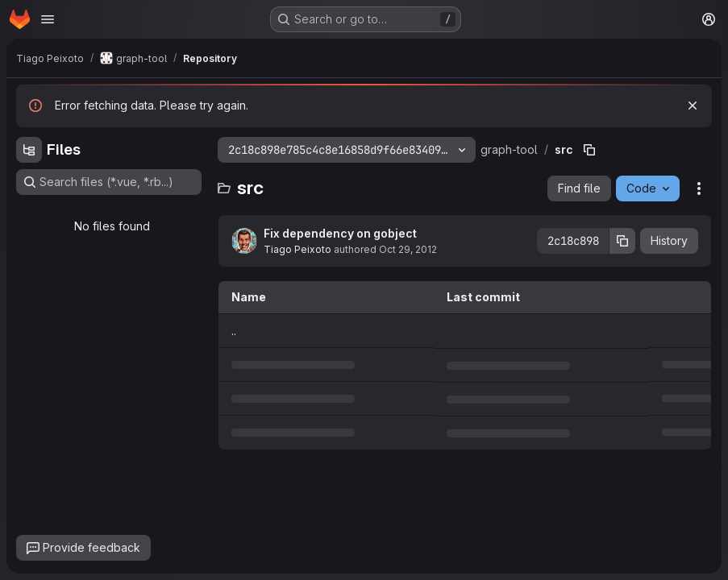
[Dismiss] (693, 106)
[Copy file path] (589, 150)
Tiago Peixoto (297, 249)
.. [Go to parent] (234, 331)
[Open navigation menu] (48, 19)
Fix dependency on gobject (340, 233)
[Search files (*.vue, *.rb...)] (109, 182)
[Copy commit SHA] (622, 241)
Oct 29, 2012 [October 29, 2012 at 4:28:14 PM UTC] (408, 249)
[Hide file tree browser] (29, 150)
